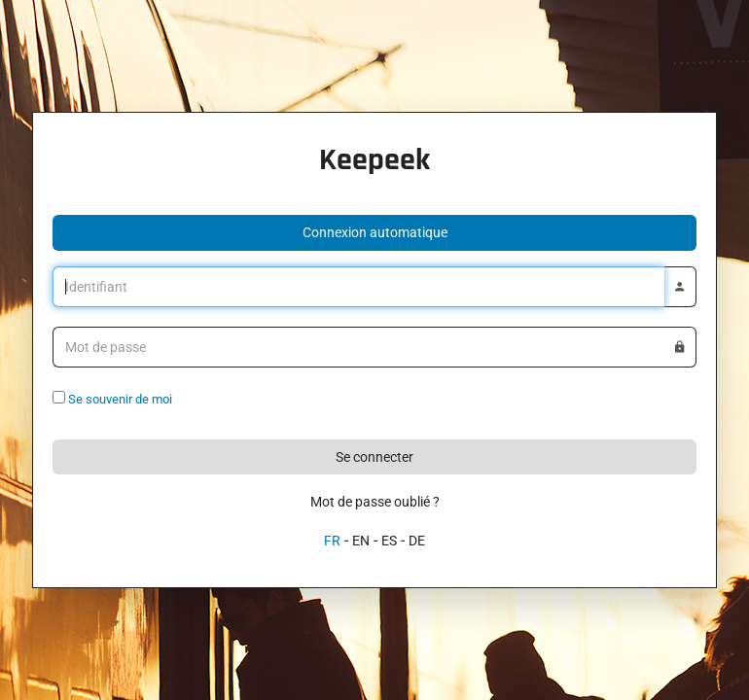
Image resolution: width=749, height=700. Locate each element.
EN (361, 541)
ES (389, 541)
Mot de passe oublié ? (375, 502)
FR (332, 541)
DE (417, 541)
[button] (374, 233)
